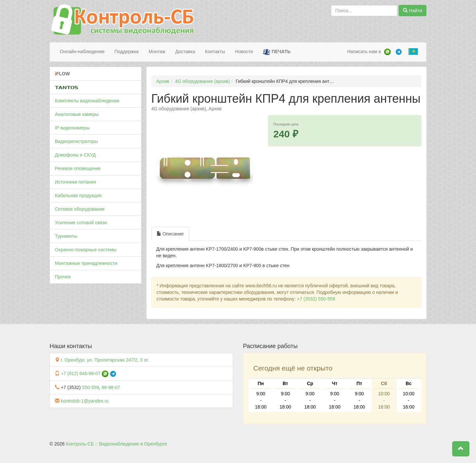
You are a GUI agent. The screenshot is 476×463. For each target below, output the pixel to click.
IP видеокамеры (72, 128)
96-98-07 (111, 387)
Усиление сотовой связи (81, 223)
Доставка (185, 52)
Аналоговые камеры (77, 114)
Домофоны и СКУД (75, 155)
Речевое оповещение (78, 168)
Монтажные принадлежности (86, 263)
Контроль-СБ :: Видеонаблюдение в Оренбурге (116, 444)
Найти (413, 11)
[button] (461, 449)
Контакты (215, 52)
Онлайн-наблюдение (82, 52)
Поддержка (126, 52)
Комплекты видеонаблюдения (87, 101)
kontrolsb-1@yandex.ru (85, 401)
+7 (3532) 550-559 (316, 299)
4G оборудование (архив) (203, 81)
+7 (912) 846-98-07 (81, 374)
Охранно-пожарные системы (86, 250)
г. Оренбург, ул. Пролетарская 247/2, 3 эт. (105, 360)
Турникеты (66, 236)
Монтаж (157, 52)
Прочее (63, 277)
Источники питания (75, 182)
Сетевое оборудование (80, 209)
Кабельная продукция (78, 196)
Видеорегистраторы (76, 141)
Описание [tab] (170, 234)
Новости (244, 52)
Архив (163, 81)
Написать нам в (364, 52)
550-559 (90, 387)
